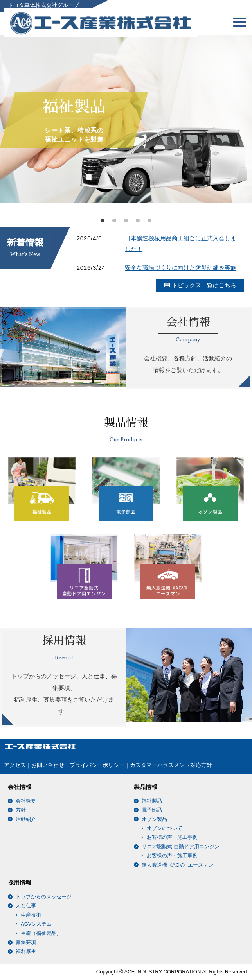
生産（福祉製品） (39, 933)
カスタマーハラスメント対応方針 (171, 765)
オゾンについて (162, 828)
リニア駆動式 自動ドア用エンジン (181, 847)
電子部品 (152, 810)
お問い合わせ (48, 765)
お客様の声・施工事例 (170, 837)
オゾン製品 (154, 819)
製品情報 (146, 787)
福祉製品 (152, 801)
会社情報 (20, 787)
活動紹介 (26, 819)
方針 (21, 810)
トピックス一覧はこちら (200, 285)
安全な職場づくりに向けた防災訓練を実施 (181, 268)
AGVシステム (34, 924)
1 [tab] (103, 221)
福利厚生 (26, 951)
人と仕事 (26, 906)
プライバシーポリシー (97, 765)
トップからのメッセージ (44, 897)
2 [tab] (114, 221)
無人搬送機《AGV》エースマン (177, 865)
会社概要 (26, 801)
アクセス (15, 765)
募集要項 (26, 942)
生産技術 (28, 915)
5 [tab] (149, 221)
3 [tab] (126, 221)
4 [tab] (138, 221)
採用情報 (20, 882)
